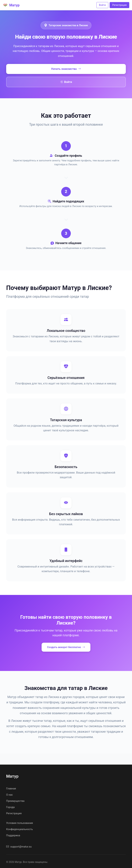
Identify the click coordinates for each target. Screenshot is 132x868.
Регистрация (119, 5)
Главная (11, 789)
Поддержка (13, 835)
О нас (10, 795)
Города (10, 807)
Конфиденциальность (20, 829)
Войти (102, 5)
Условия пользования (20, 823)
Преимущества (15, 801)
